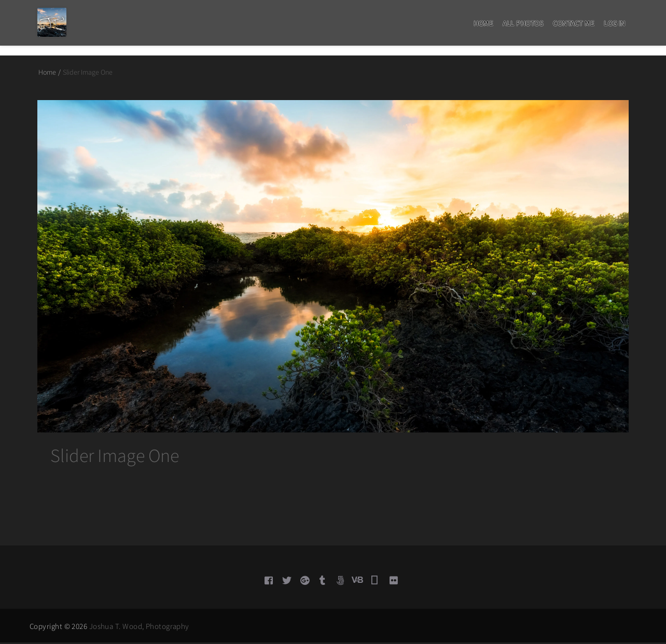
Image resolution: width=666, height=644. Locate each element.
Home (483, 23)
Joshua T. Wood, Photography (139, 628)
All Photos (523, 23)
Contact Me (573, 23)
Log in (615, 23)
